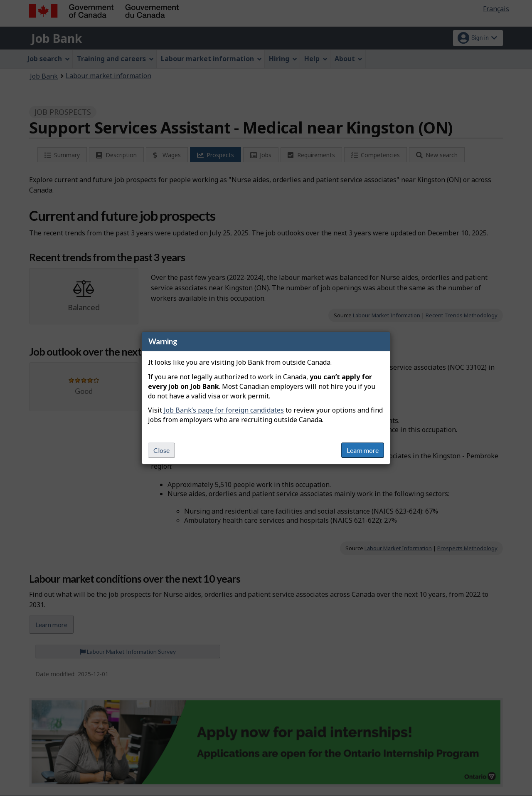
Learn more (363, 450)
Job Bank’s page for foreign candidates (224, 410)
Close (161, 450)
